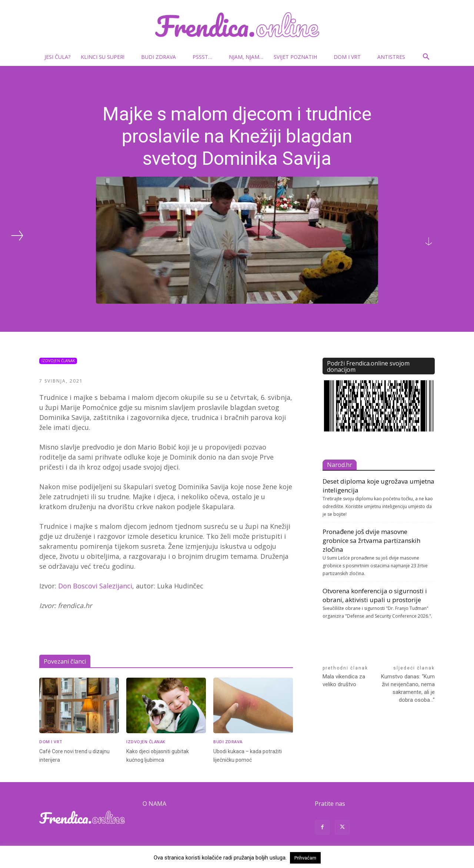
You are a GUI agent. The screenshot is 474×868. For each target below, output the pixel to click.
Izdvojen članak (58, 361)
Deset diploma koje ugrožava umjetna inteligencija (378, 486)
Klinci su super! (106, 57)
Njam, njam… (246, 57)
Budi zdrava (161, 57)
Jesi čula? (57, 57)
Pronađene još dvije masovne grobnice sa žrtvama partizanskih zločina (371, 540)
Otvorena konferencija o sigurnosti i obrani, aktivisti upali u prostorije (375, 595)
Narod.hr (340, 465)
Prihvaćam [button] (305, 858)
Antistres (391, 57)
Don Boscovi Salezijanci (95, 586)
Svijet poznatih (298, 57)
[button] (426, 58)
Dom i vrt (350, 57)
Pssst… (205, 57)
